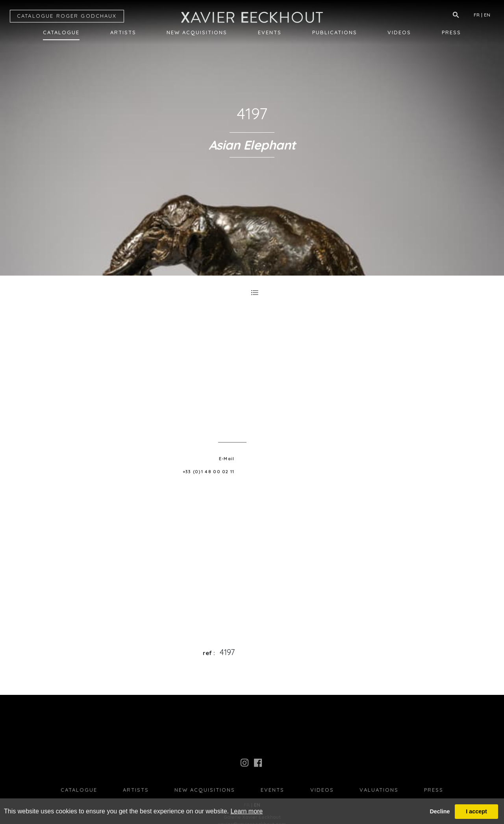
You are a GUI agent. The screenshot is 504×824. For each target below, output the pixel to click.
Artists (123, 32)
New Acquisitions (197, 32)
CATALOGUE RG (67, 16)
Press (451, 32)
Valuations (379, 790)
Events (270, 32)
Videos (399, 32)
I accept (476, 811)
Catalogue (61, 32)
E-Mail (227, 459)
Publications (335, 32)
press (434, 790)
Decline (440, 811)
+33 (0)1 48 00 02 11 (209, 472)
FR (477, 15)
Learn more (246, 811)
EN (487, 15)
